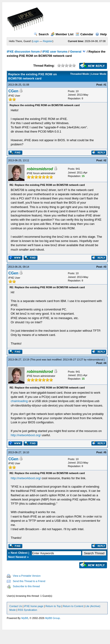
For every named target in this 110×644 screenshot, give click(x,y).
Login (36, 41)
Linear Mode (99, 74)
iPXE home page (34, 606)
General (76, 52)
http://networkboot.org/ (26, 435)
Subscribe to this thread (26, 586)
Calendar (84, 34)
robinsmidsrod (95, 360)
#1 (105, 85)
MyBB (25, 618)
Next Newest (17, 557)
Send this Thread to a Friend (29, 581)
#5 (105, 452)
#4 (105, 363)
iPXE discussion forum (23, 52)
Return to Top (53, 606)
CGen (13, 91)
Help (101, 34)
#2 (105, 160)
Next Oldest (19, 553)
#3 (105, 267)
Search (41, 34)
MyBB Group (53, 618)
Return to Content (73, 606)
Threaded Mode (80, 74)
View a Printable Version (27, 576)
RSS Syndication (28, 610)
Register (48, 41)
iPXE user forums (55, 52)
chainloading (19, 401)
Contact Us (16, 606)
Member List (62, 34)
